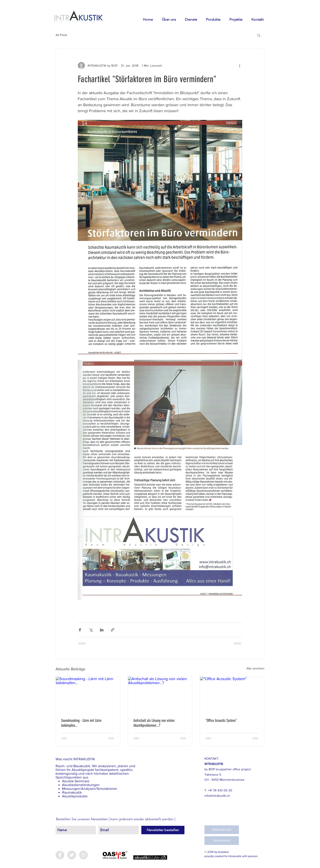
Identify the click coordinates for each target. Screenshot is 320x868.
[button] (259, 35)
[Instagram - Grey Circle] (83, 855)
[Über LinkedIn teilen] (102, 630)
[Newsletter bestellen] (163, 830)
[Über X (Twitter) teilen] (91, 630)
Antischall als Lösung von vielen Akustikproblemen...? (154, 723)
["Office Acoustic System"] (232, 695)
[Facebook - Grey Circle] (60, 855)
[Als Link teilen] (113, 630)
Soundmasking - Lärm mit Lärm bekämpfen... (81, 723)
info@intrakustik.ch (217, 796)
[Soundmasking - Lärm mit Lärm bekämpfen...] (88, 695)
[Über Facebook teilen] (80, 630)
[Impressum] (222, 841)
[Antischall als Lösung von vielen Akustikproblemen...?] (160, 695)
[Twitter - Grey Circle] (72, 855)
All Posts (61, 35)
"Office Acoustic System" (221, 721)
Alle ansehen (255, 668)
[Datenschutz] (222, 830)
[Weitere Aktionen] (240, 66)
